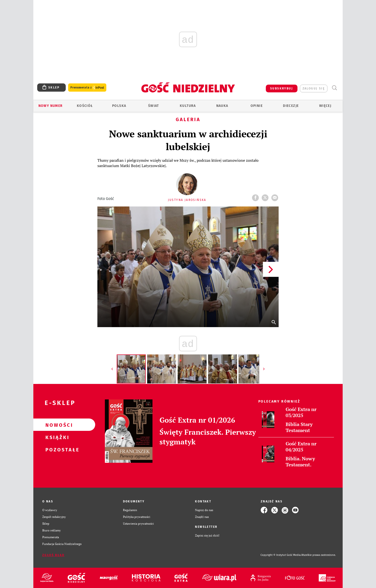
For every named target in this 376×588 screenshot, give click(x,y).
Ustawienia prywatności (138, 524)
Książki (57, 437)
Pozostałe (57, 449)
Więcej (325, 106)
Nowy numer (51, 106)
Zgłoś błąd (53, 555)
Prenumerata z (87, 88)
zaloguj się (314, 88)
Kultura (188, 106)
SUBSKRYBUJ (282, 88)
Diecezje (291, 106)
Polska (119, 106)
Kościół (85, 106)
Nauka (222, 106)
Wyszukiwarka (334, 88)
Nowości (57, 425)
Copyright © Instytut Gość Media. (281, 555)
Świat (154, 106)
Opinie (257, 106)
